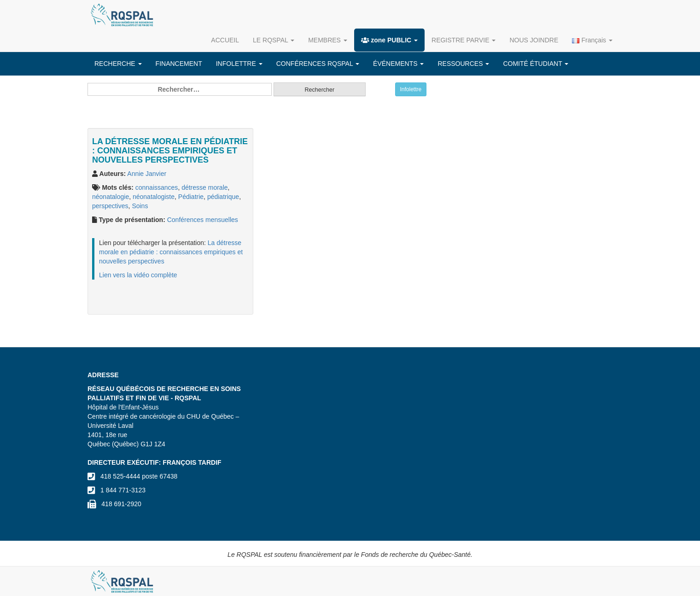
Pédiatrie (191, 197)
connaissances (157, 187)
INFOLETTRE (239, 64)
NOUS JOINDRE (534, 40)
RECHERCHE (118, 64)
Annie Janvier (147, 174)
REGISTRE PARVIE (464, 40)
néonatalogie (111, 197)
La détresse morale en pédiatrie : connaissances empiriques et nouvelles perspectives (171, 252)
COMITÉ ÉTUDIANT (536, 64)
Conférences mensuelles (203, 220)
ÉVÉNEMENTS (398, 64)
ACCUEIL (225, 40)
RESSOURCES (463, 64)
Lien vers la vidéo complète (138, 275)
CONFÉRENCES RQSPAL (318, 64)
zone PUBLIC (389, 40)
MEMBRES (328, 40)
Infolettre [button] (411, 89)
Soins (140, 206)
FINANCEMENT (179, 64)
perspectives (110, 206)
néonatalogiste (154, 197)
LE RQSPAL (274, 40)
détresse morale (204, 187)
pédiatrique (223, 197)
